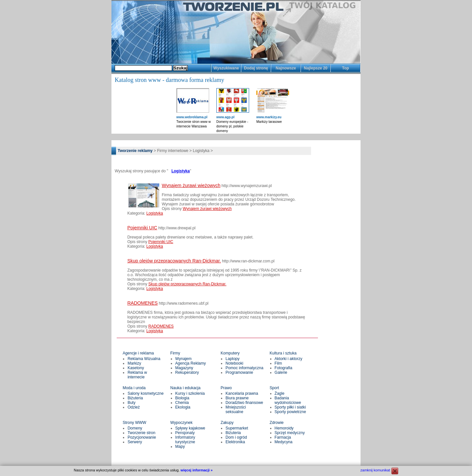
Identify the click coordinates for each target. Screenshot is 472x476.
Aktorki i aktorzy (289, 359)
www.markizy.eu (269, 117)
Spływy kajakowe (190, 428)
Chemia (182, 403)
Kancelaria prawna (242, 393)
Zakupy (227, 423)
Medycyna (284, 442)
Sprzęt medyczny (290, 433)
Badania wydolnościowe (288, 400)
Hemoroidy (284, 428)
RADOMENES (142, 303)
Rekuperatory (187, 372)
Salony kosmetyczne (146, 393)
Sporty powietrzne (290, 412)
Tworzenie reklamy (135, 151)
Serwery (135, 442)
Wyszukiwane (226, 68)
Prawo (226, 388)
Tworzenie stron (141, 433)
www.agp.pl (225, 117)
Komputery (230, 353)
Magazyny (184, 368)
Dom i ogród (236, 437)
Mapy (180, 447)
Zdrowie (277, 423)
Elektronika (235, 442)
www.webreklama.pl (192, 117)
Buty (131, 403)
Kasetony (136, 368)
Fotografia (284, 368)
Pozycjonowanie (142, 437)
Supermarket (237, 428)
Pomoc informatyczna (244, 368)
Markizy (134, 363)
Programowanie (239, 372)
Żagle (280, 393)
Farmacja (283, 437)
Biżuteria (135, 398)
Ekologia (183, 407)
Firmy (175, 353)
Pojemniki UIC (142, 228)
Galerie (281, 372)
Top (345, 68)
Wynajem (184, 359)
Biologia (182, 398)
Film (278, 363)
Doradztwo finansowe (244, 403)
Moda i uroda (134, 388)
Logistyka (181, 171)
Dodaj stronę (256, 68)
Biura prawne (237, 398)
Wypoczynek (182, 423)
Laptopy (233, 359)
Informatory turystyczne (185, 440)
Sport (275, 388)
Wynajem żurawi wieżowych (191, 185)
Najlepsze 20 (316, 68)
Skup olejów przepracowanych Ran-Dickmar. (174, 261)
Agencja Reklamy (191, 363)
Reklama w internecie (137, 375)
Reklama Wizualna (144, 359)
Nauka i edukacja (186, 388)
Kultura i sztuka (283, 353)
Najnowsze (286, 68)
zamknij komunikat (375, 470)
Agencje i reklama (138, 353)
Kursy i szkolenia (190, 393)
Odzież (134, 407)
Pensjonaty (185, 433)
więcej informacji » (197, 470)
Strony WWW (134, 423)
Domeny (135, 428)
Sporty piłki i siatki (290, 407)
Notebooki (234, 363)
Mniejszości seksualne (236, 409)
